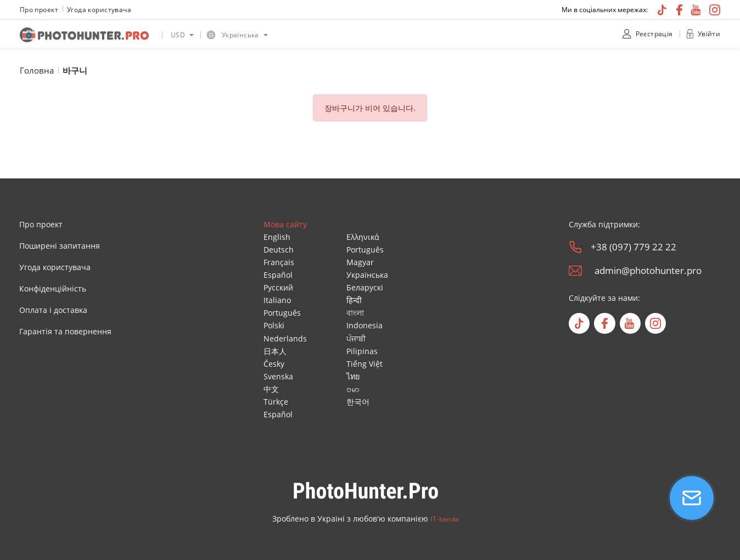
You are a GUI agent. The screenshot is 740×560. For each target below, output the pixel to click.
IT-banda (445, 519)
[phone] (575, 247)
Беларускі (365, 287)
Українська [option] (240, 35)
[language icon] (211, 35)
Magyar (360, 262)
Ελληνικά (363, 237)
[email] (575, 271)
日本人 (275, 351)
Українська (367, 275)
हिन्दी (354, 300)
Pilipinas (362, 351)
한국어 (358, 402)
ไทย (353, 376)
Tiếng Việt (365, 364)
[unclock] (690, 34)
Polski (274, 325)
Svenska (278, 376)
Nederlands (285, 338)
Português (282, 313)
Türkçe (276, 402)
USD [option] (178, 35)
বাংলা (355, 313)
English (277, 237)
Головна (37, 70)
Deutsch (279, 250)
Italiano (277, 300)
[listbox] (181, 34)
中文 (271, 389)
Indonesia (365, 325)
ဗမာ (353, 389)
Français (279, 262)
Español (278, 275)
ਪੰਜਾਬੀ (356, 338)
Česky (274, 364)
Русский (278, 287)
